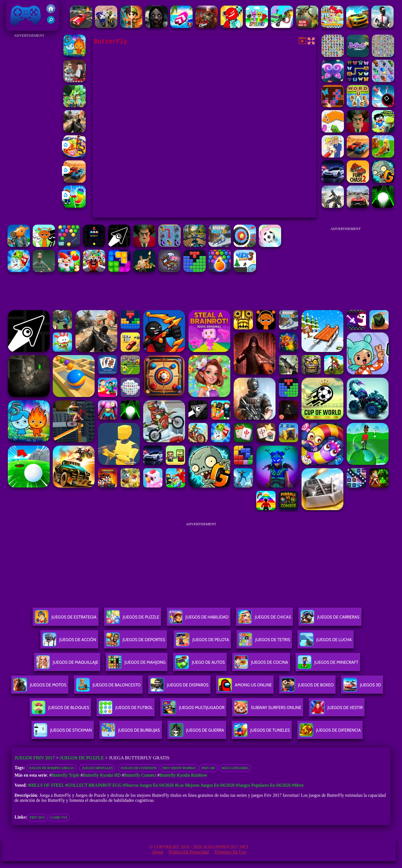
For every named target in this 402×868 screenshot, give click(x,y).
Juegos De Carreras (330, 619)
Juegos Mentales (97, 768)
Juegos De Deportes (135, 642)
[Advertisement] (29, 123)
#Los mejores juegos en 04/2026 (205, 785)
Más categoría (235, 768)
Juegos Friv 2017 (26, 15)
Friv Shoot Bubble (179, 768)
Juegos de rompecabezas (52, 768)
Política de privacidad (189, 852)
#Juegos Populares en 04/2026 (263, 785)
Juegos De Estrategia (65, 619)
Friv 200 (208, 768)
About (157, 852)
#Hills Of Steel (46, 785)
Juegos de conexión (139, 768)
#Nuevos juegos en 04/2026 (148, 785)
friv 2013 (37, 817)
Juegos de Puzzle (82, 758)
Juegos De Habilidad (198, 619)
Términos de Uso (230, 852)
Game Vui (59, 817)
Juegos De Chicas (264, 619)
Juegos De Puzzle (133, 619)
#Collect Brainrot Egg (94, 785)
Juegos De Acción (69, 642)
